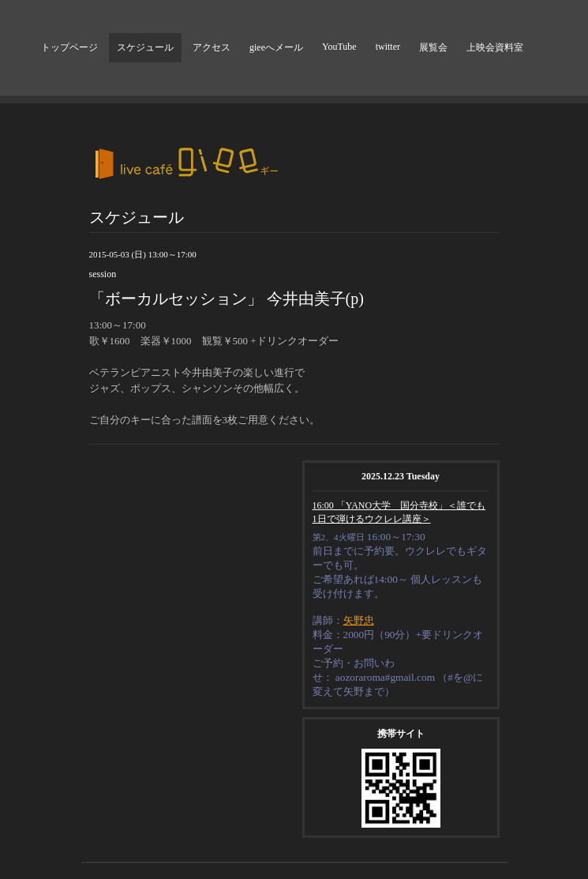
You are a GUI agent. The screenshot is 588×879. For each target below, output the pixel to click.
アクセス (212, 47)
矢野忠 (359, 620)
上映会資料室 (495, 47)
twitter (388, 47)
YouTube (339, 47)
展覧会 (433, 47)
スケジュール (145, 47)
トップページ (69, 47)
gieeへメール (276, 47)
